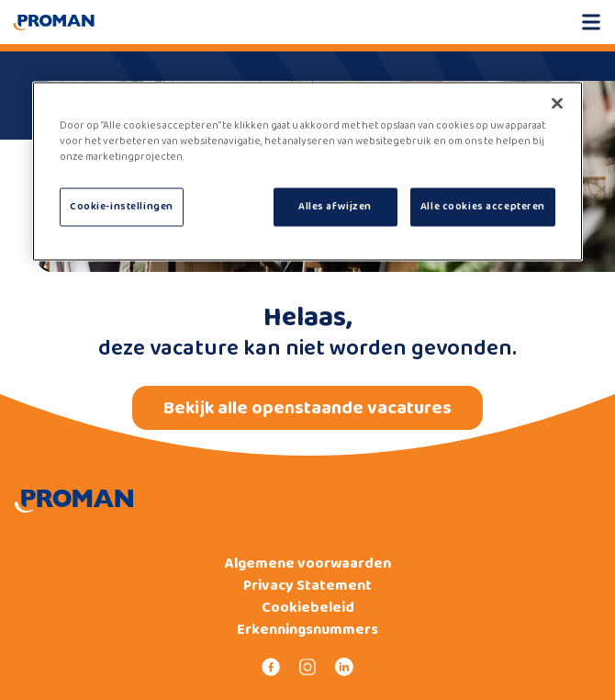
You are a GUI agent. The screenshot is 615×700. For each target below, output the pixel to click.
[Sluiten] (557, 104)
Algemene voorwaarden (308, 564)
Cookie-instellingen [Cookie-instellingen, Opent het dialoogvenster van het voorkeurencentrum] (122, 207)
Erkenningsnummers (307, 630)
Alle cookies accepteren (483, 207)
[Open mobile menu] (591, 22)
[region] (307, 172)
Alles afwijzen (335, 207)
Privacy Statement (307, 586)
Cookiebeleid (308, 608)
